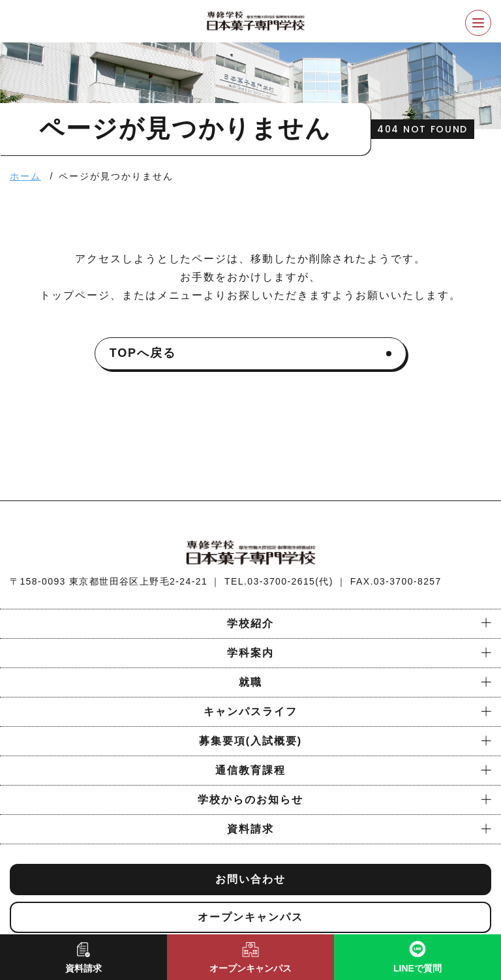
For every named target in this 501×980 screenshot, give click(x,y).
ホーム (25, 176)
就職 (250, 682)
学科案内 (250, 653)
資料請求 (250, 829)
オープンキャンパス (250, 917)
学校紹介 (250, 623)
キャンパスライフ (250, 712)
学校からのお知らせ (250, 800)
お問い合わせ (250, 879)
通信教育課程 (250, 770)
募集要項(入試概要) (250, 741)
